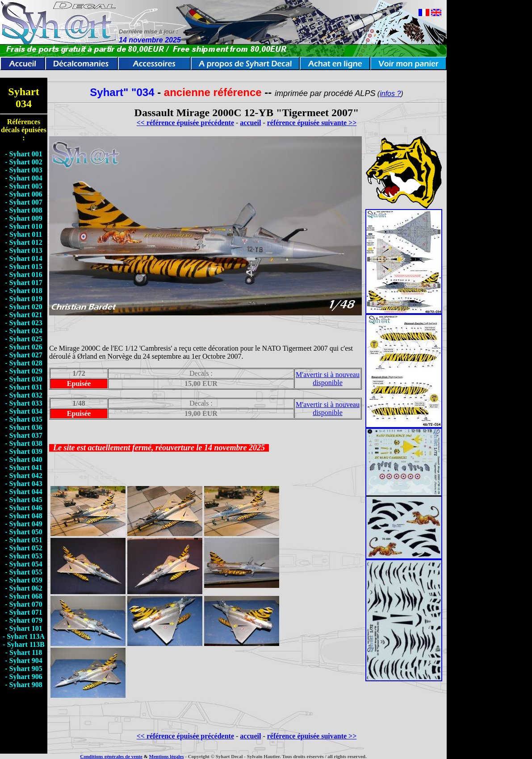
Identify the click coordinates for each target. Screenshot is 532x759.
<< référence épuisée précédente (185, 123)
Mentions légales (167, 756)
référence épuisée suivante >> (312, 123)
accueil (250, 123)
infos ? (390, 94)
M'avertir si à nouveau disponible (328, 379)
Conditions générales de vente (111, 756)
